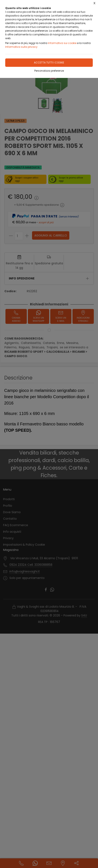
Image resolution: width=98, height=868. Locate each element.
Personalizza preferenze (49, 71)
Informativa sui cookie (62, 43)
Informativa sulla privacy (21, 47)
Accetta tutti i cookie (49, 63)
